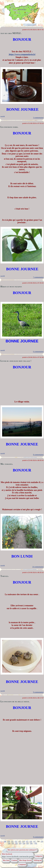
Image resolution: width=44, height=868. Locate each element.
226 (31, 843)
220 (9, 843)
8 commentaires (38, 455)
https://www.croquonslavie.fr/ (22, 54)
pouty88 (3, 116)
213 (20, 841)
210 (9, 841)
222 (16, 843)
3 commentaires (38, 118)
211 (12, 841)
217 (34, 841)
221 (13, 843)
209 (5, 841)
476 (36, 843)
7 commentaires (38, 277)
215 (27, 841)
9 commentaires (38, 692)
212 (16, 841)
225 (28, 843)
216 (31, 841)
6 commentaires (38, 352)
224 (24, 843)
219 (42, 841)
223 (20, 843)
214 (23, 841)
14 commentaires (38, 567)
